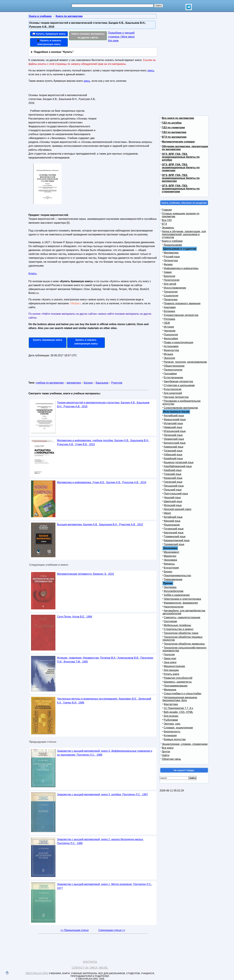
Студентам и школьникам (179, 385)
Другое (166, 752)
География (170, 374)
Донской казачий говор (178, 509)
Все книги (168, 748)
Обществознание (174, 366)
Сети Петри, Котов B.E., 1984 (75, 617)
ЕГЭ (164, 224)
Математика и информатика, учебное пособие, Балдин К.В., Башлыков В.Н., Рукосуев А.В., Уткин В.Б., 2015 (103, 442)
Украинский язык (174, 439)
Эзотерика (170, 587)
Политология (172, 280)
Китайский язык (173, 517)
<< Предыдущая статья (75, 930)
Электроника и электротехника (182, 599)
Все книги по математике (178, 118)
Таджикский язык (174, 544)
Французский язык (175, 419)
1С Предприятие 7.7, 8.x (178, 708)
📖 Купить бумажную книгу (49, 34)
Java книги (170, 662)
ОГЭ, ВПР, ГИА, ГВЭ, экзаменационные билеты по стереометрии (181, 189)
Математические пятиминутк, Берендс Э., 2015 (85, 574)
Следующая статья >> (112, 930)
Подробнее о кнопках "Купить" (54, 52)
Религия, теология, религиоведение (185, 362)
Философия (171, 339)
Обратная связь (171, 759)
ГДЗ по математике (174, 132)
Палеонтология (173, 370)
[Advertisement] (126, 113)
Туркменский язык (175, 536)
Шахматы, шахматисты (178, 682)
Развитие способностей (178, 678)
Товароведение (173, 579)
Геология (169, 654)
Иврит (167, 513)
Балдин (88, 383)
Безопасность (172, 732)
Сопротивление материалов (181, 408)
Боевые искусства (175, 739)
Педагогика (171, 299)
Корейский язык (173, 458)
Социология (171, 296)
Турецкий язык (172, 474)
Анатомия (170, 307)
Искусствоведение (175, 288)
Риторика (169, 319)
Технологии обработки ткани (181, 633)
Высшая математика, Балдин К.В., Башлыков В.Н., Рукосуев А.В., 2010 (100, 524)
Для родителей (173, 393)
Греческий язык (173, 482)
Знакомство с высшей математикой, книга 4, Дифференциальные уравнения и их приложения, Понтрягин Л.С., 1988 (105, 753)
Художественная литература (181, 315)
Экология (169, 358)
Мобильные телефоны (177, 625)
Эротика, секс (172, 724)
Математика (171, 253)
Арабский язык (173, 470)
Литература (171, 260)
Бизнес (168, 572)
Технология (171, 292)
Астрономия (171, 346)
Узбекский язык (173, 455)
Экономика (170, 560)
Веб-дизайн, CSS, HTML (178, 712)
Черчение (170, 331)
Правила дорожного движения (182, 303)
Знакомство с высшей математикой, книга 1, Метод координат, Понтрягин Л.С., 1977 (105, 886)
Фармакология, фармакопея (181, 603)
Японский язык (173, 505)
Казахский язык (173, 478)
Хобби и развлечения (177, 595)
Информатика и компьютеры (181, 268)
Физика (168, 264)
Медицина (170, 690)
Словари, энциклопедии (178, 728)
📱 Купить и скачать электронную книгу (49, 42)
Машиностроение (174, 666)
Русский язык (172, 257)
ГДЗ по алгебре (172, 123)
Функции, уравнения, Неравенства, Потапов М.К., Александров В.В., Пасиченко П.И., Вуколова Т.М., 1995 (105, 660)
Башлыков (102, 383)
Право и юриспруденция (179, 342)
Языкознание (172, 525)
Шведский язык (173, 501)
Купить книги (172, 674)
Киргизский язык (174, 533)
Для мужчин (171, 716)
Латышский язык (174, 486)
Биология (169, 276)
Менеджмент (172, 552)
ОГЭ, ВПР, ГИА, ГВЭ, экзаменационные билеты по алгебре (181, 157)
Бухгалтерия (171, 568)
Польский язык (173, 490)
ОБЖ (167, 323)
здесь (151, 70)
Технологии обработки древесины (184, 644)
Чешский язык (172, 497)
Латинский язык (173, 435)
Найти (166, 755)
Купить (33, 273)
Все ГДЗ (167, 220)
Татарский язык (173, 451)
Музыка (168, 354)
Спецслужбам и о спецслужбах (183, 694)
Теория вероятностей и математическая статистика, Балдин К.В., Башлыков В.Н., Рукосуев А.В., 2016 (103, 404)
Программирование (176, 686)
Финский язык (172, 521)
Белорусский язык (175, 443)
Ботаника (169, 311)
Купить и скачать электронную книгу (86, 342)
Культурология (173, 389)
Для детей (170, 284)
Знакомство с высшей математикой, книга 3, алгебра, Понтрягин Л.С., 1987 (102, 794)
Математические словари (178, 142)
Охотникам (170, 621)
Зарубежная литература (178, 381)
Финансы (169, 564)
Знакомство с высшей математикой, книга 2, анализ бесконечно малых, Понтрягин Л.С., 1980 (100, 841)
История (169, 327)
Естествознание (173, 378)
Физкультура (171, 350)
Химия (168, 272)
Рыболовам (171, 720)
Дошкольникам (173, 245)
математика (74, 383)
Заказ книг (170, 658)
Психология (171, 335)
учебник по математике (50, 383)
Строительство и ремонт (179, 629)
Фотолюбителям (174, 591)
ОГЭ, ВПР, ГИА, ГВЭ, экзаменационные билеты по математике (181, 178)
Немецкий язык (173, 427)
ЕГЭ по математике (174, 137)
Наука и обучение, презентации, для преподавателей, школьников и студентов (184, 234)
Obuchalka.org (37, 973)
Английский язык (174, 416)
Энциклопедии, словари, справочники (185, 744)
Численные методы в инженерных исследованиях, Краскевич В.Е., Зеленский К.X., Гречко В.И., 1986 (104, 701)
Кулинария (170, 735)
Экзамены (168, 228)
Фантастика (171, 704)
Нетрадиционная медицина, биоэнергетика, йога (180, 699)
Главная (167, 210)
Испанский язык (173, 423)
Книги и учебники (172, 241)
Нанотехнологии (174, 607)
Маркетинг (170, 556)
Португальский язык (176, 494)
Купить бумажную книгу (48, 340)
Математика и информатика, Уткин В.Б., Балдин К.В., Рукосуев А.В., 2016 (102, 482)
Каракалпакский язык (177, 540)
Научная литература (176, 397)
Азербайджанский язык (178, 466)
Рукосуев (117, 383)
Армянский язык (174, 447)
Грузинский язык (174, 529)
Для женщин (171, 670)
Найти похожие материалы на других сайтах (88, 36)
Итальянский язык (175, 431)
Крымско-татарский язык (179, 462)
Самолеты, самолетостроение (182, 617)
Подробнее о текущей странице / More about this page (121, 37)
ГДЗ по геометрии (173, 128)
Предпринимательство (177, 576)
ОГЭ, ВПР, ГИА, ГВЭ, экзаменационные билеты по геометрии (181, 168)
